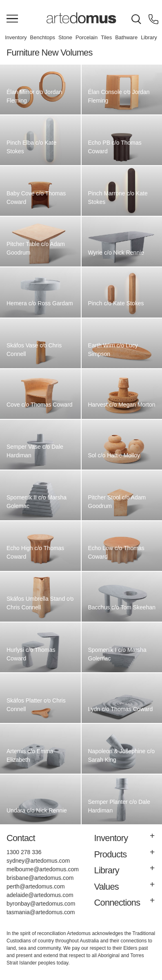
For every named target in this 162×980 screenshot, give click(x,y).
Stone (65, 37)
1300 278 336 (24, 852)
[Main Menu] (12, 19)
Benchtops (43, 37)
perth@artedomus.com (36, 886)
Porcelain (87, 37)
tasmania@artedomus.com (41, 912)
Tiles (106, 37)
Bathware (126, 37)
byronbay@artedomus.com (41, 904)
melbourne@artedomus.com (43, 869)
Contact (21, 838)
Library (149, 37)
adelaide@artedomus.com (40, 895)
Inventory (16, 37)
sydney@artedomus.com (38, 861)
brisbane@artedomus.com (40, 878)
